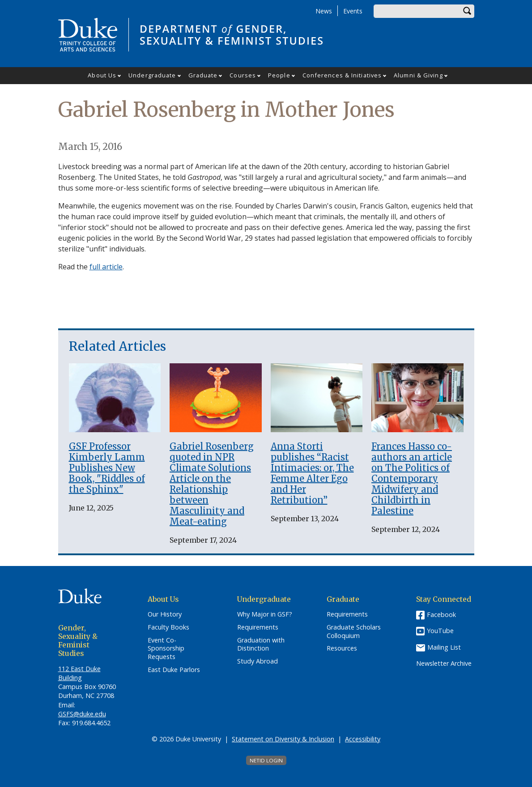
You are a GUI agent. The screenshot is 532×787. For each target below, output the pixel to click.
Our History (165, 614)
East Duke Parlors (174, 670)
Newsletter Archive (444, 664)
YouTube (440, 631)
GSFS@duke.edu (82, 714)
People (279, 75)
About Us (102, 75)
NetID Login (266, 760)
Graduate (203, 75)
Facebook (441, 615)
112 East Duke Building (79, 673)
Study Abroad (257, 661)
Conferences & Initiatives (342, 75)
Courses (243, 75)
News (324, 11)
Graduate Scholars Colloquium (354, 632)
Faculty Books (168, 627)
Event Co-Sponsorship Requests (166, 649)
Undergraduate (152, 75)
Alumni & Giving (418, 75)
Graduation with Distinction (261, 644)
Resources (342, 648)
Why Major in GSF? (265, 614)
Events (353, 11)
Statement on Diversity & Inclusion (283, 739)
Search (468, 11)
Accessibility (363, 739)
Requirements (258, 627)
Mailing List (444, 647)
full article (106, 267)
